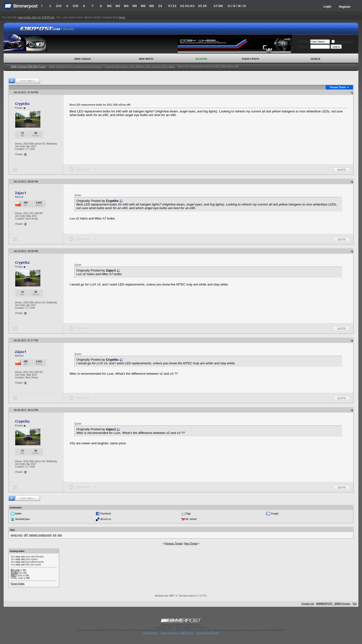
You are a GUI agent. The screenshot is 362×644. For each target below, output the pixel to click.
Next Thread (191, 544)
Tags (12, 530)
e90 (26, 535)
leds (60, 535)
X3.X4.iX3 (187, 6)
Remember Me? (342, 42)
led (54, 535)
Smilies (14, 573)
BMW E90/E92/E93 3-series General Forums (75, 66)
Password (303, 47)
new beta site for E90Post (36, 17)
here (122, 17)
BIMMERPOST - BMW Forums (333, 604)
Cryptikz (22, 103)
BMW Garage (83, 59)
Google (275, 514)
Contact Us (308, 604)
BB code (15, 570)
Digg (188, 514)
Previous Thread (173, 544)
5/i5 (76, 6)
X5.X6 (202, 6)
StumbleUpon (23, 519)
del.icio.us (106, 519)
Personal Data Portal (208, 633)
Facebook (106, 514)
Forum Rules (18, 584)
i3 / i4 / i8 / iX (237, 6)
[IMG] (14, 575)
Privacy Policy (151, 633)
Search (315, 59)
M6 (143, 6)
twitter (18, 514)
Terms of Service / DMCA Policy (177, 633)
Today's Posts (250, 59)
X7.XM (218, 6)
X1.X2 (172, 6)
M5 (135, 6)
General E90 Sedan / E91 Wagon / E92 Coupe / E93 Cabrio (140, 66)
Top (355, 604)
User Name (304, 41)
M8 (152, 6)
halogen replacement (40, 535)
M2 (109, 6)
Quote (342, 170)
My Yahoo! (191, 519)
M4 (126, 6)
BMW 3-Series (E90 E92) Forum (28, 67)
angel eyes (16, 535)
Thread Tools (338, 87)
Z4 (160, 6)
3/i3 (59, 6)
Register (345, 7)
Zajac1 (21, 193)
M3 (118, 6)
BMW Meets (146, 59)
